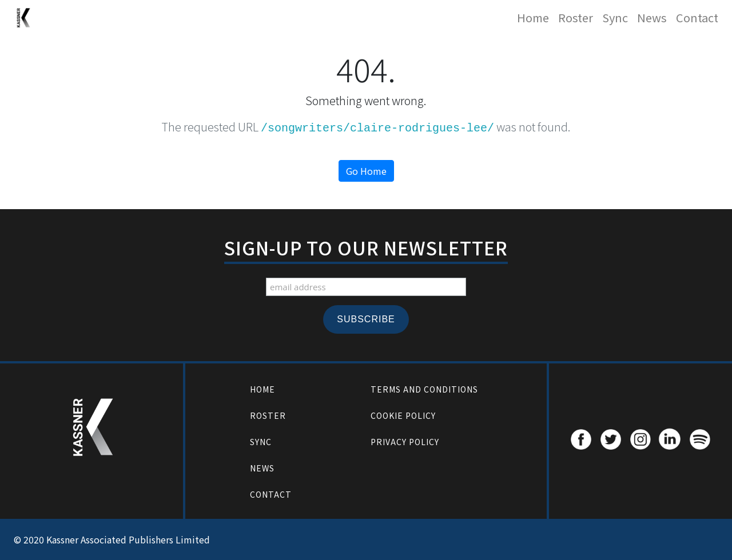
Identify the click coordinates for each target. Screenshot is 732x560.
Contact (697, 17)
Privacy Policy (405, 442)
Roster (576, 17)
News (652, 17)
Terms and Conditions (424, 389)
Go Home (366, 171)
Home (533, 17)
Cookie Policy (403, 415)
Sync (615, 17)
